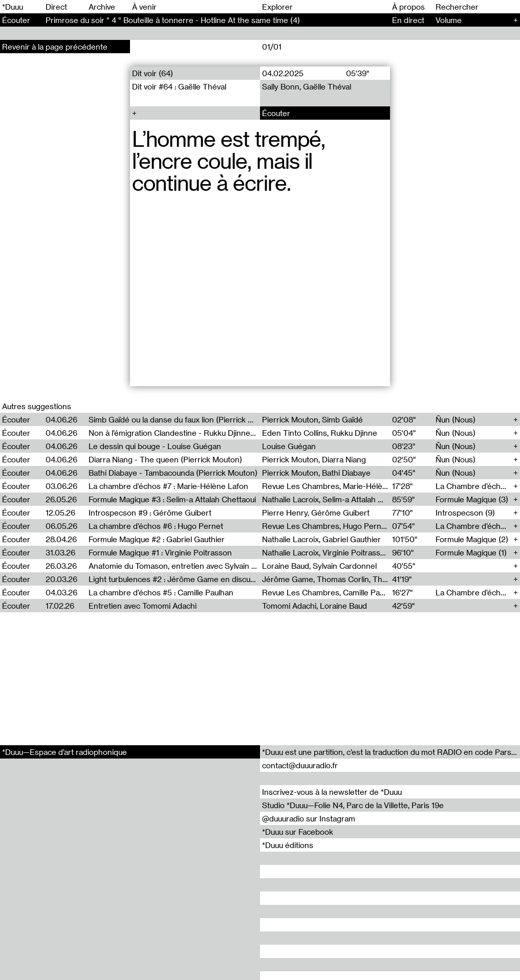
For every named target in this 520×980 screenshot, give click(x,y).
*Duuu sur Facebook (298, 832)
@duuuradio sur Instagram (309, 818)
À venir (144, 7)
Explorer (277, 7)
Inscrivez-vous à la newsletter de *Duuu (332, 792)
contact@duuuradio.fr (300, 765)
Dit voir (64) (153, 73)
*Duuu (13, 7)
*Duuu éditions (288, 845)
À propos (408, 7)
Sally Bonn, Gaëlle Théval (307, 86)
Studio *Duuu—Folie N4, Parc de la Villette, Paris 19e (353, 805)
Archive (102, 7)
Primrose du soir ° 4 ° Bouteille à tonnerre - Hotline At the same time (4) (173, 20)
